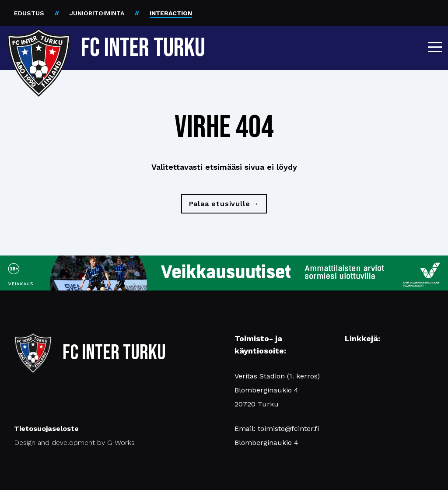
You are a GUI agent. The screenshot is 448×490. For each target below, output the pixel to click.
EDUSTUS (29, 13)
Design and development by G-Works (74, 443)
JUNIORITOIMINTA (97, 13)
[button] (435, 47)
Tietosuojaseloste (46, 429)
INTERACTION (171, 13)
